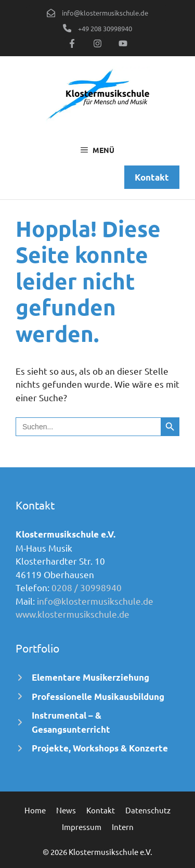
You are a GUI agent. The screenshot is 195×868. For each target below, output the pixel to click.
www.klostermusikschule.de (73, 614)
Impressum (82, 827)
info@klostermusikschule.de (95, 601)
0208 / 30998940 (87, 587)
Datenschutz (148, 810)
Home (35, 810)
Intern (123, 827)
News (66, 810)
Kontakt (101, 810)
